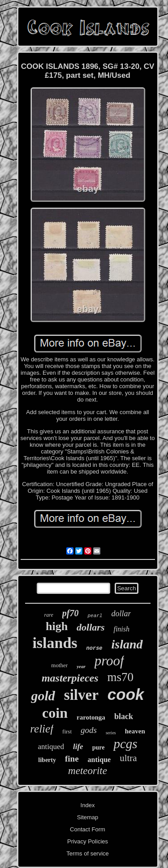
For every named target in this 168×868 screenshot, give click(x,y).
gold (43, 696)
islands (55, 643)
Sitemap (88, 817)
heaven (135, 731)
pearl (95, 616)
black (124, 716)
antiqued (51, 747)
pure (99, 747)
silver (81, 695)
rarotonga (91, 717)
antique (99, 760)
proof (109, 661)
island (127, 644)
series (111, 733)
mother (59, 665)
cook (126, 694)
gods (89, 730)
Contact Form (88, 829)
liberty (47, 760)
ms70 (121, 677)
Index (88, 805)
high (57, 626)
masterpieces (70, 678)
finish (121, 629)
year (81, 666)
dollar (121, 614)
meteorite (88, 771)
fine (72, 759)
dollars (90, 627)
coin (55, 713)
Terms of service (88, 853)
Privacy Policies (88, 841)
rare (49, 615)
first (67, 731)
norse (95, 648)
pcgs (125, 744)
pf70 (71, 613)
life (78, 747)
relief (42, 729)
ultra (128, 758)
